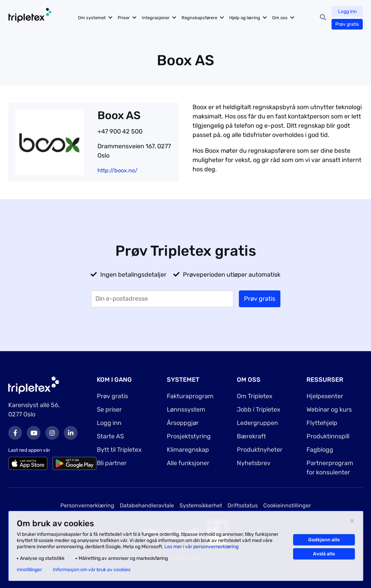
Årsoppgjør (183, 423)
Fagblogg (320, 450)
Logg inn (347, 11)
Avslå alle (324, 554)
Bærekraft (251, 436)
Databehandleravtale (147, 505)
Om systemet (92, 18)
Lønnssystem (186, 410)
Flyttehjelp (322, 423)
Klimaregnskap (188, 450)
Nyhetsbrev (254, 463)
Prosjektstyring (189, 436)
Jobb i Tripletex (259, 410)
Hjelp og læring (245, 18)
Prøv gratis (347, 24)
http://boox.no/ (118, 170)
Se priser (109, 410)
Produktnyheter (260, 450)
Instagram (52, 433)
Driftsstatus (243, 505)
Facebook (15, 433)
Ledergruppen (257, 423)
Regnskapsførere (199, 18)
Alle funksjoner (188, 463)
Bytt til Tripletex (119, 450)
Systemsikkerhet (201, 505)
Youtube (34, 433)
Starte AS (110, 436)
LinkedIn (71, 433)
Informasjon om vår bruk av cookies (92, 570)
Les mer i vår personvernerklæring (201, 547)
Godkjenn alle (324, 540)
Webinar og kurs (329, 410)
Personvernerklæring (87, 505)
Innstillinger (29, 570)
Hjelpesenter (325, 396)
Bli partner (112, 463)
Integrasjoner (156, 18)
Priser (124, 18)
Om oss (280, 18)
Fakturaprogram (190, 396)
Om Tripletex (255, 396)
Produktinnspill (328, 436)
